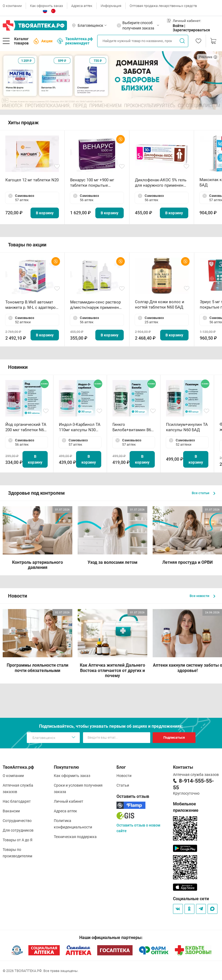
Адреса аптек (82, 6)
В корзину (45, 213)
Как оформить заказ (46, 6)
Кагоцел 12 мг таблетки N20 (32, 180)
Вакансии (11, 811)
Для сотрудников (18, 830)
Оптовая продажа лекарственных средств (163, 6)
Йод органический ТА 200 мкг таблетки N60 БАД (26, 427)
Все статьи (204, 493)
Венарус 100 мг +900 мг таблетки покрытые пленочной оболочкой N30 (96, 183)
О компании (12, 6)
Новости (124, 776)
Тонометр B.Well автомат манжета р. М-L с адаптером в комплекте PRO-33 (32, 305)
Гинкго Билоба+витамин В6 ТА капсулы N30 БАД (132, 427)
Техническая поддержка (75, 837)
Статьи (123, 785)
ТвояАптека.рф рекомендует (75, 41)
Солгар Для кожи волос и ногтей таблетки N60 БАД (160, 305)
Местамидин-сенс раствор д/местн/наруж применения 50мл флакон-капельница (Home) (97, 305)
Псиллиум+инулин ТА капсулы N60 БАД (187, 427)
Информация (111, 6)
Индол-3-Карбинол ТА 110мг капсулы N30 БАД (80, 427)
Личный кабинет (69, 801)
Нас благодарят (17, 801)
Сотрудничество (17, 821)
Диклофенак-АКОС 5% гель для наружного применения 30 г (161, 183)
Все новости (202, 596)
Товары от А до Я (18, 840)
